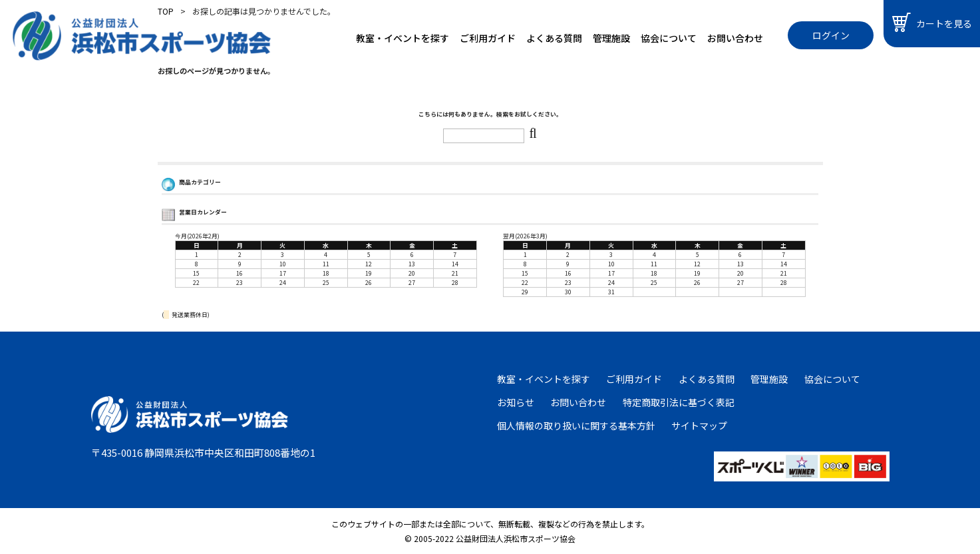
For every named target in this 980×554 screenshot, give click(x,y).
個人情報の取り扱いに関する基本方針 (576, 425)
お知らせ (516, 402)
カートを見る (932, 22)
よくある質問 (554, 38)
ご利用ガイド (488, 38)
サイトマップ (699, 425)
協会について (669, 38)
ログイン (831, 35)
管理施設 (611, 38)
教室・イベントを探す (403, 38)
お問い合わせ (735, 38)
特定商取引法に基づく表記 (679, 402)
